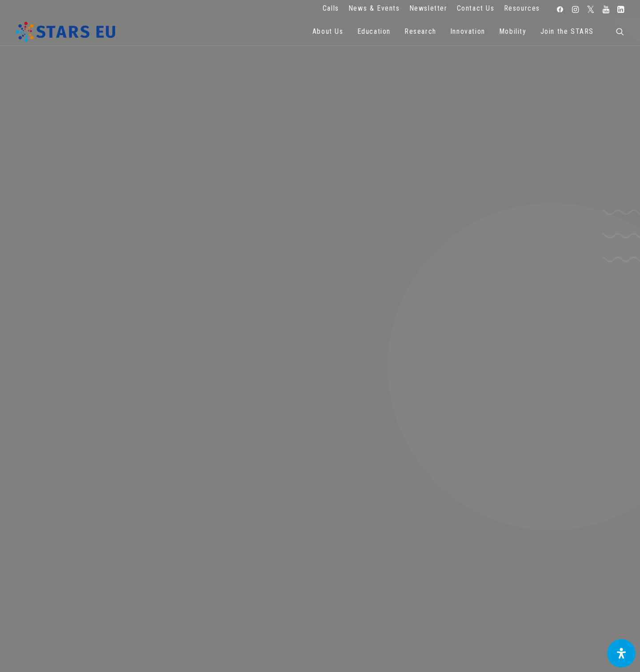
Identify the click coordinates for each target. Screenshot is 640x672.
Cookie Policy (240, 565)
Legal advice (240, 541)
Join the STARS (567, 31)
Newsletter (428, 8)
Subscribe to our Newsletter (561, 538)
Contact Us (476, 8)
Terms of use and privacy (240, 553)
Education (374, 31)
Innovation (468, 31)
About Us (328, 31)
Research (420, 31)
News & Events (374, 8)
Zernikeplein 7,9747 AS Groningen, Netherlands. (80, 541)
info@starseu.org (80, 529)
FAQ (240, 529)
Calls (331, 8)
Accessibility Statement (240, 577)
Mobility (513, 31)
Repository (400, 529)
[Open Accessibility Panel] (621, 653)
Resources (522, 8)
